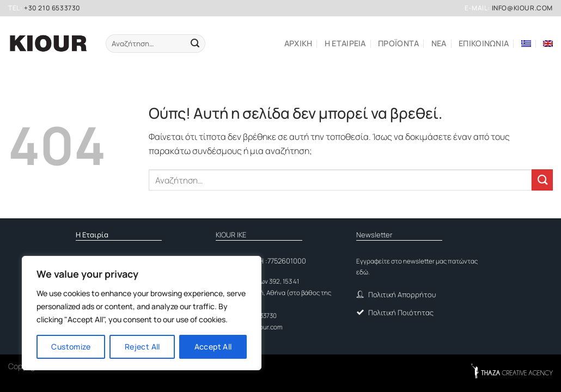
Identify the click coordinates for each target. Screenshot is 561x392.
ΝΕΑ (439, 43)
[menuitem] (526, 44)
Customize (71, 347)
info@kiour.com (522, 8)
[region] (142, 313)
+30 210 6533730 (52, 8)
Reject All (142, 347)
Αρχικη (298, 43)
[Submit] (195, 44)
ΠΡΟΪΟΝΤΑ (398, 43)
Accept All (213, 347)
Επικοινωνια (484, 43)
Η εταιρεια (345, 43)
